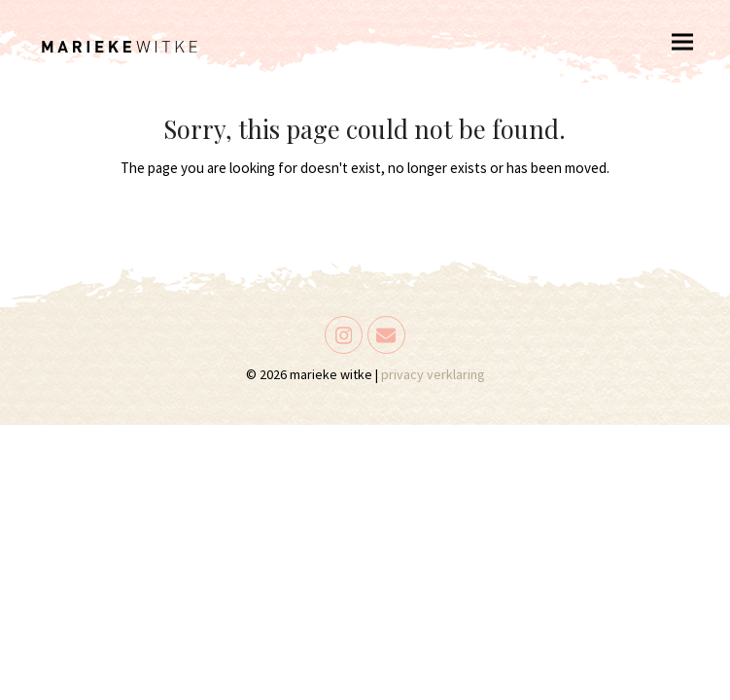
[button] (682, 41)
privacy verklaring (433, 374)
